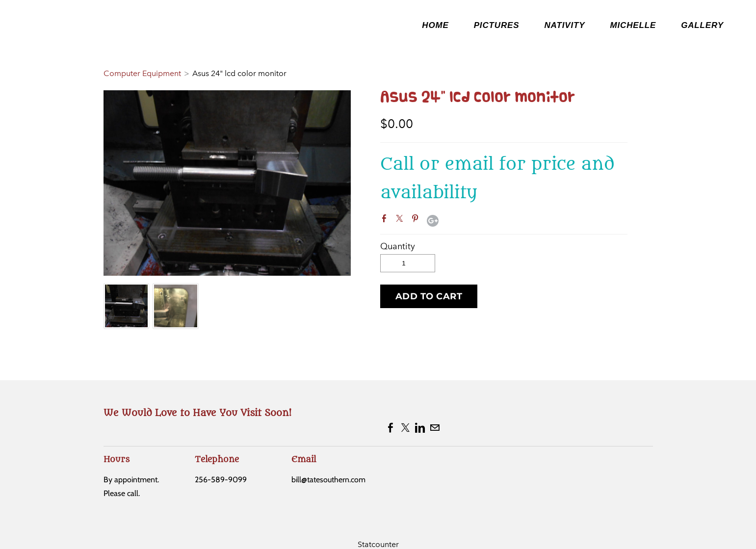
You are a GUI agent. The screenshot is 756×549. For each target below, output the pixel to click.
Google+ (433, 221)
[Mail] (435, 428)
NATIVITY (564, 25)
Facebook (386, 220)
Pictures (497, 25)
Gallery (702, 25)
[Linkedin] (420, 428)
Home (435, 25)
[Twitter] (405, 428)
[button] (429, 296)
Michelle (633, 25)
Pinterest (417, 220)
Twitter (401, 220)
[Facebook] (391, 428)
